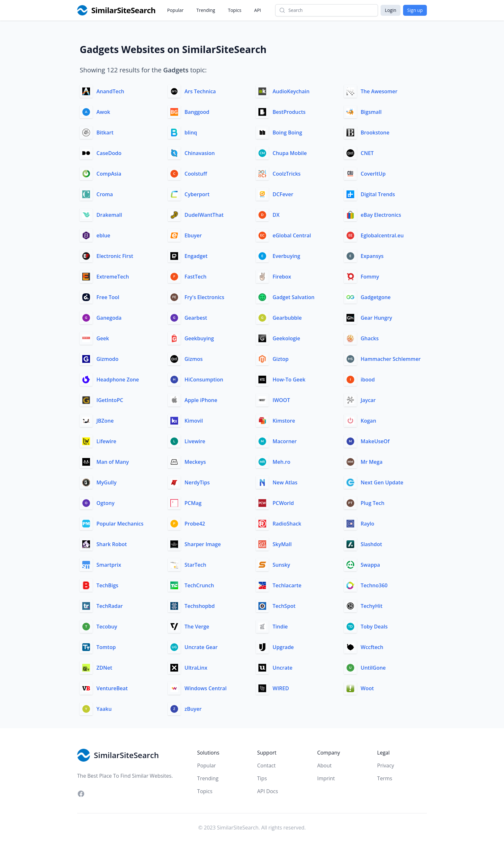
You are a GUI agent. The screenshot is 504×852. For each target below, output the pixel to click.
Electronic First (115, 256)
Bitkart (105, 133)
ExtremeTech (113, 277)
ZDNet (104, 668)
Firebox (282, 277)
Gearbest (196, 318)
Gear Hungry (376, 318)
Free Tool (108, 297)
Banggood (197, 112)
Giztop (281, 359)
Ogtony (105, 503)
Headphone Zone (118, 380)
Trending (206, 10)
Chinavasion (200, 153)
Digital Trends (378, 194)
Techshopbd (200, 606)
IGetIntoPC (110, 400)
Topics (235, 10)
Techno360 (374, 585)
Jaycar (368, 400)
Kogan (368, 421)
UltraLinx (196, 668)
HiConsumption (204, 380)
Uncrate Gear (201, 647)
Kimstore (284, 421)
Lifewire (106, 441)
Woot (367, 688)
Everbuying (286, 256)
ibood (368, 380)
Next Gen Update (382, 482)
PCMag (193, 503)
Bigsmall (371, 112)
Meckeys (195, 462)
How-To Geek (289, 380)
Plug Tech (373, 503)
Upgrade (283, 647)
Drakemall (109, 215)
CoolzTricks (287, 174)
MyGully (107, 482)
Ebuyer (193, 235)
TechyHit (372, 606)
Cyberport (197, 194)
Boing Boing (287, 133)
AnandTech (110, 91)
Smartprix (109, 565)
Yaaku (104, 709)
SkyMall (282, 544)
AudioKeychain (291, 91)
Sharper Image (203, 544)
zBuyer (193, 709)
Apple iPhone (201, 400)
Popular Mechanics (120, 524)
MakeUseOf (375, 441)
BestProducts (289, 112)
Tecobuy (107, 627)
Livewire (195, 441)
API (258, 10)
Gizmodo (107, 359)
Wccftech (372, 647)
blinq (191, 133)
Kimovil (194, 421)
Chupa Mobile (290, 153)
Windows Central (206, 688)
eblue (103, 235)
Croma (105, 194)
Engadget (196, 256)
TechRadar (110, 606)
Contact (266, 765)
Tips (262, 778)
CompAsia (109, 174)
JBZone (105, 421)
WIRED (281, 688)
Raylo (367, 524)
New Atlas (285, 482)
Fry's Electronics (204, 297)
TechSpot (284, 606)
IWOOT (281, 400)
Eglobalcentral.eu (382, 235)
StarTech (195, 565)
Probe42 (195, 524)
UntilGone (373, 668)
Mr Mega (372, 462)
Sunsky (281, 565)
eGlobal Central (292, 235)
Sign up (415, 10)
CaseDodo (109, 153)
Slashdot (371, 544)
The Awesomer (379, 91)
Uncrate (283, 668)
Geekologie (286, 338)
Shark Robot (112, 544)
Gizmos (194, 359)
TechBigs (107, 585)
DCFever (283, 194)
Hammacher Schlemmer (391, 359)
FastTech (195, 277)
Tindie (280, 627)
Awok (103, 112)
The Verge (197, 627)
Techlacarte (287, 585)
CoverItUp (373, 174)
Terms (385, 778)
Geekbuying (199, 338)
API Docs (268, 791)
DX (276, 215)
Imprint (326, 778)
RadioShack (287, 524)
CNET (367, 153)
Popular (175, 10)
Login (390, 10)
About (324, 765)
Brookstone (375, 133)
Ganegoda (109, 318)
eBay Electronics (381, 215)
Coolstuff (196, 174)
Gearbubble (287, 318)
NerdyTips (197, 482)
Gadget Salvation (294, 297)
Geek (103, 338)
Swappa (370, 565)
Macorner (285, 441)
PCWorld (283, 503)
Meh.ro (281, 462)
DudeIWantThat (204, 215)
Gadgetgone (376, 297)
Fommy (370, 277)
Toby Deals (374, 627)
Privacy (386, 765)
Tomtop (106, 647)
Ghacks (370, 338)
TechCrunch (199, 585)
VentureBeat (112, 688)
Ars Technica (200, 91)
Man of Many (113, 462)
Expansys (372, 256)
